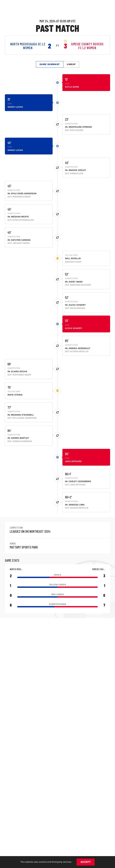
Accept (86, 862)
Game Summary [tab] (50, 64)
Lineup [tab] (71, 64)
